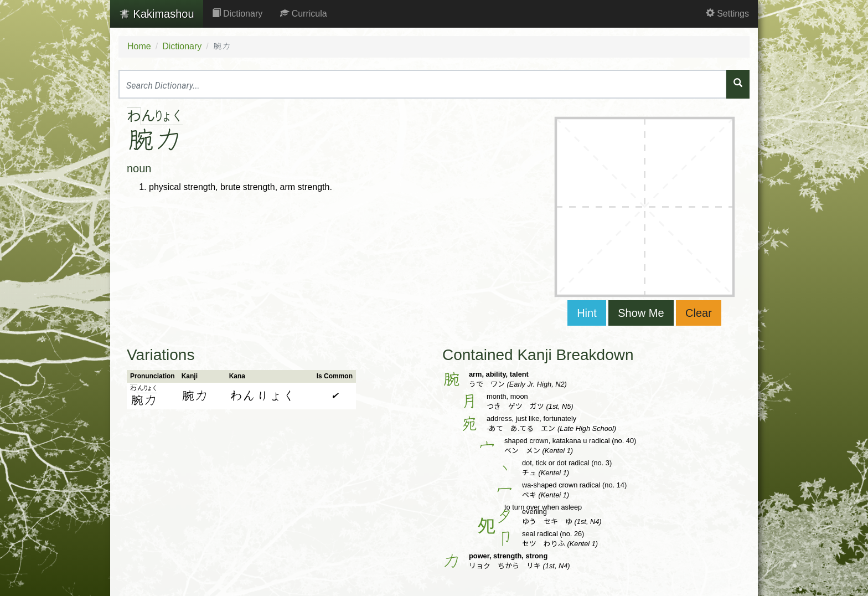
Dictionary (237, 14)
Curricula (303, 14)
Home (139, 46)
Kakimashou (157, 14)
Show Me (641, 313)
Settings (727, 14)
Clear (699, 313)
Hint (587, 313)
